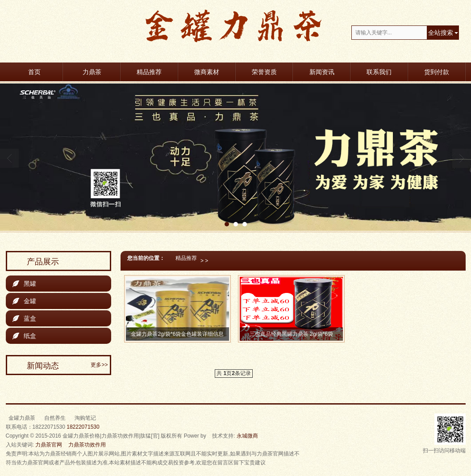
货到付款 (437, 72)
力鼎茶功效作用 (87, 445)
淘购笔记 (85, 418)
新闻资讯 (322, 72)
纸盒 (24, 336)
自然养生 (55, 418)
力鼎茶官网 (49, 445)
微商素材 (207, 72)
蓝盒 (24, 318)
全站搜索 (441, 33)
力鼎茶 (92, 72)
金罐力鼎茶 (22, 418)
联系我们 (379, 72)
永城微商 (247, 436)
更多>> (99, 365)
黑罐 (24, 284)
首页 (34, 72)
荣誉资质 (264, 72)
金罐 (24, 301)
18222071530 (83, 427)
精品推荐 (149, 72)
